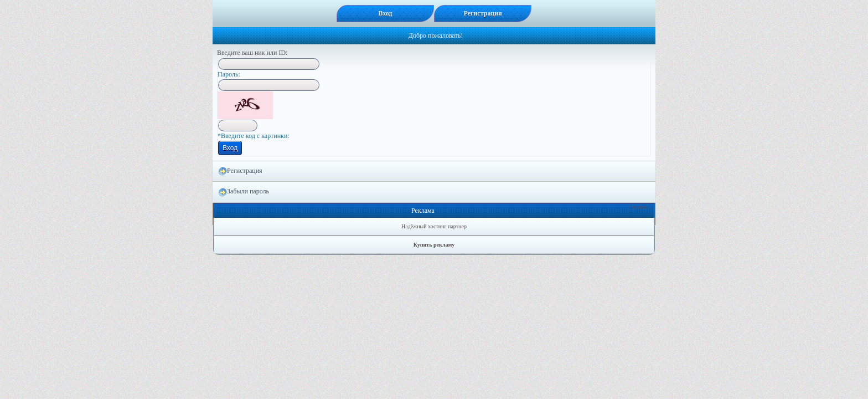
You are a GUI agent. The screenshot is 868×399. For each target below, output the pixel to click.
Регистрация (240, 171)
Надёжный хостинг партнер (434, 226)
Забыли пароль (244, 192)
